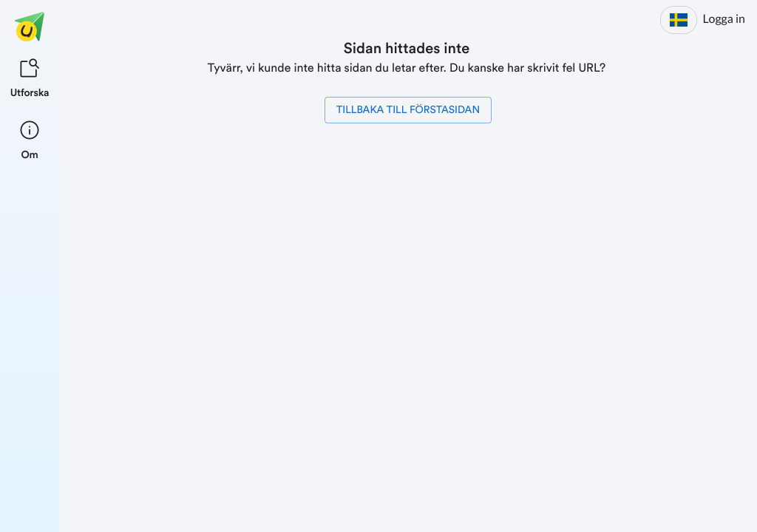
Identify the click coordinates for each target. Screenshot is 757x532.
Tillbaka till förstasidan (408, 110)
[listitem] (30, 77)
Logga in (724, 19)
